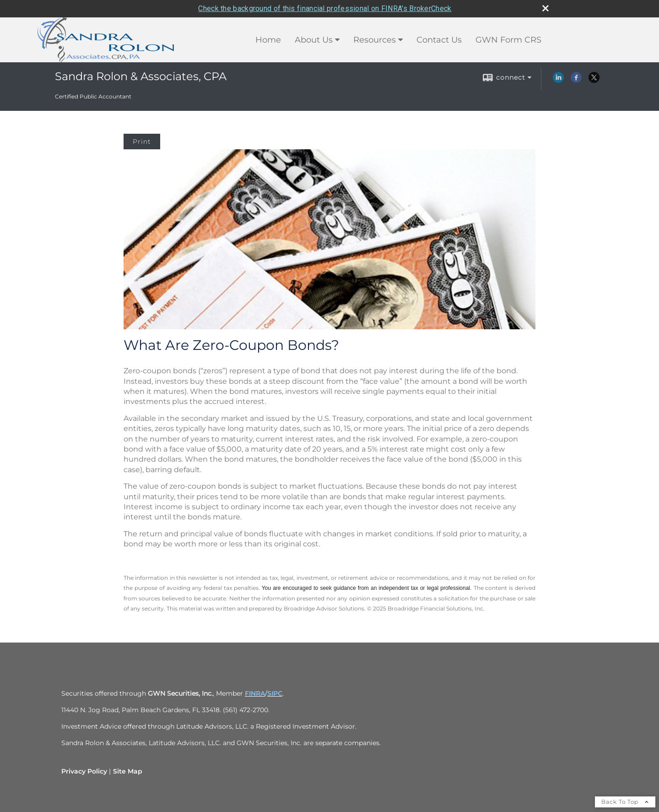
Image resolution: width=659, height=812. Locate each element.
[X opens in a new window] (594, 81)
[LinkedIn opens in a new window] (558, 81)
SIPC (275, 693)
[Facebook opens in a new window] (576, 81)
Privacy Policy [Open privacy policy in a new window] (84, 771)
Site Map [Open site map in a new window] (128, 771)
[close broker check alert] (546, 8)
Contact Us (439, 40)
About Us (314, 40)
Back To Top (625, 802)
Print (142, 142)
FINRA (255, 693)
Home (268, 40)
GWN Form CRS (508, 40)
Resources (375, 40)
